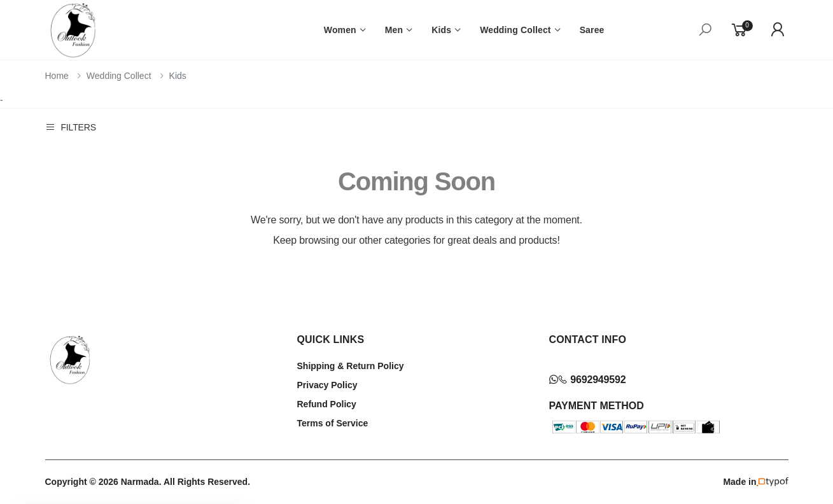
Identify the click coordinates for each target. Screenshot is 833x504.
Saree (592, 30)
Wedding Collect (515, 30)
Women (340, 30)
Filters (71, 127)
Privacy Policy (327, 385)
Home (57, 76)
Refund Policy (327, 404)
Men (394, 30)
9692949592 (588, 380)
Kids (441, 30)
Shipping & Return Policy (351, 366)
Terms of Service (333, 423)
